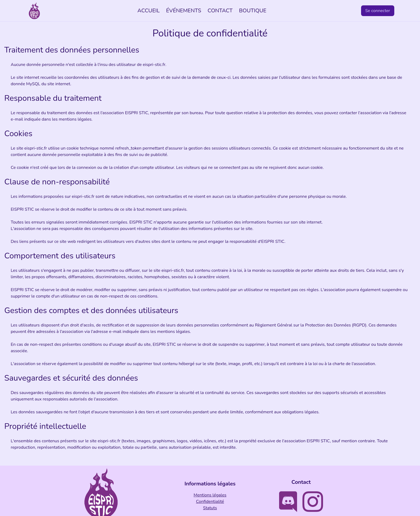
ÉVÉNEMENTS (184, 11)
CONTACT (220, 11)
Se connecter (378, 11)
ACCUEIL (149, 11)
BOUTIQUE (253, 11)
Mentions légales (210, 495)
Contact (301, 482)
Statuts (210, 508)
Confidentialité (210, 502)
